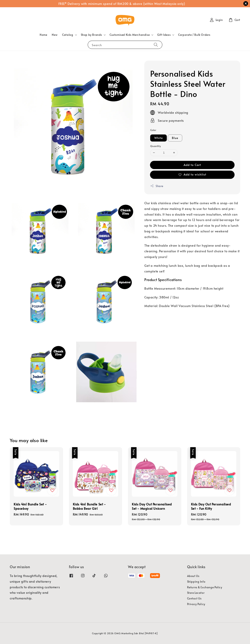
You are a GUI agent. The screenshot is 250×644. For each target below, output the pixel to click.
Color (153, 130)
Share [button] (157, 186)
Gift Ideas (164, 35)
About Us (193, 576)
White (158, 138)
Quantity (155, 146)
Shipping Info (196, 582)
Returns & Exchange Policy (205, 587)
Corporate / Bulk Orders (194, 35)
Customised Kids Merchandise (130, 35)
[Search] (156, 45)
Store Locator (196, 593)
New (55, 35)
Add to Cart (192, 165)
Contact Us (194, 598)
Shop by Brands (91, 35)
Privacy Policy (196, 604)
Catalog (68, 35)
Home (43, 35)
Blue (175, 138)
